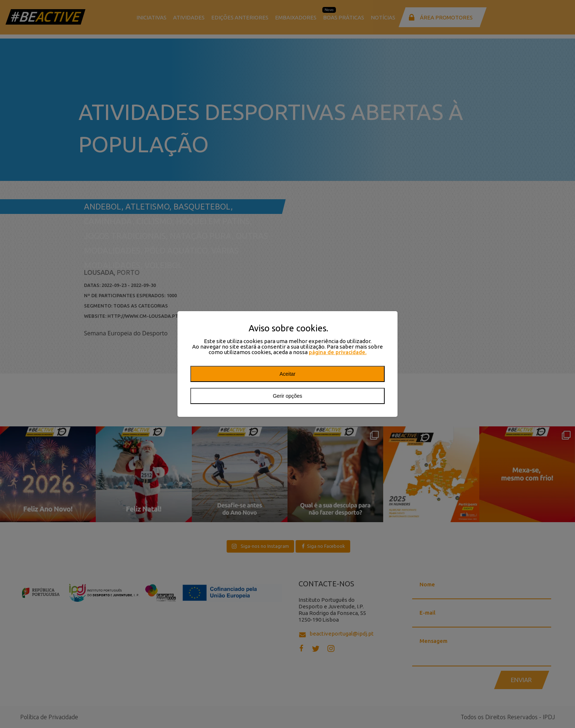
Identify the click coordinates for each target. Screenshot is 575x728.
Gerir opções (287, 396)
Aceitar (287, 374)
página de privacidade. (338, 352)
